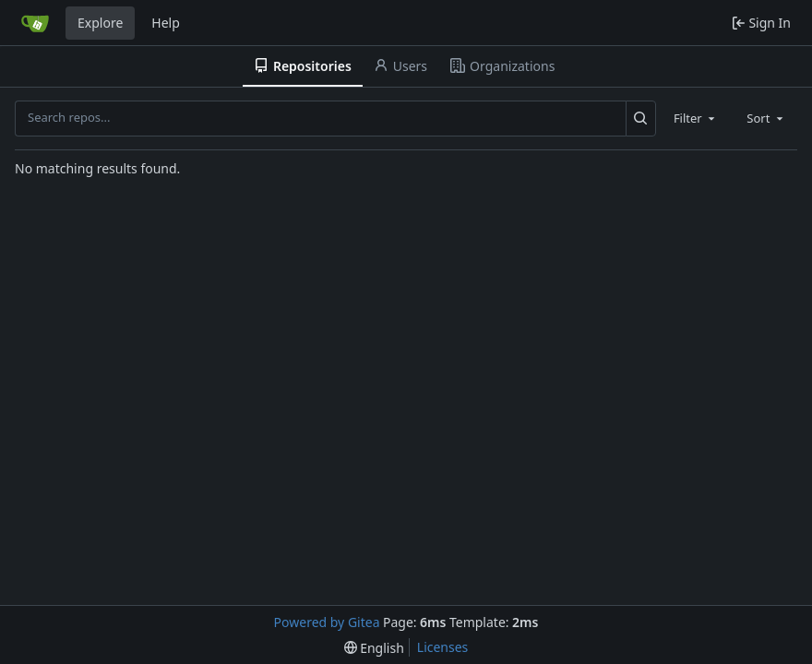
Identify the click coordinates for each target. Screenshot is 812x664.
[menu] (374, 648)
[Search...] (641, 118)
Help (166, 23)
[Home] (35, 23)
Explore (100, 23)
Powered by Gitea (327, 622)
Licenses (443, 647)
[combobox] (696, 118)
